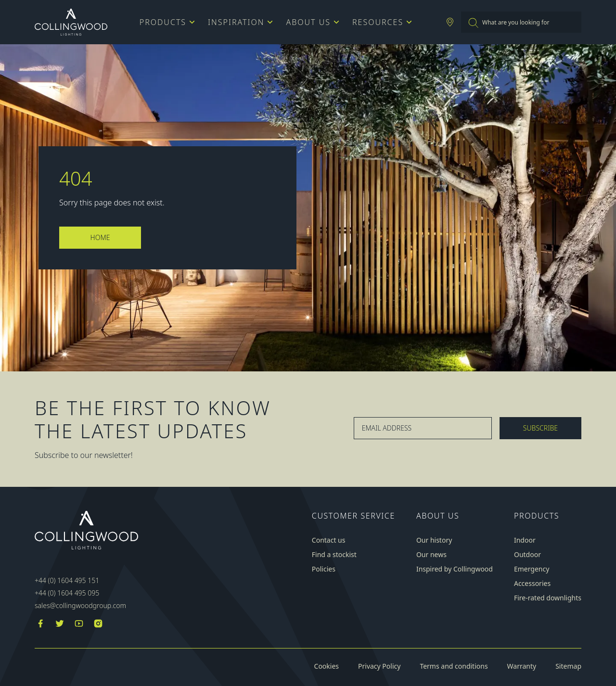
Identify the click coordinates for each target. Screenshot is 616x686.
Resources (381, 22)
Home (100, 237)
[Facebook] (40, 624)
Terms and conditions (454, 666)
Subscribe (540, 428)
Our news (431, 555)
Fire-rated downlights (548, 598)
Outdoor (527, 555)
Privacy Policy (379, 666)
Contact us (329, 540)
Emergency (532, 569)
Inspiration (239, 22)
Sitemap (568, 666)
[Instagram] (98, 624)
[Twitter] (60, 624)
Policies (324, 569)
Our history (434, 540)
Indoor (525, 540)
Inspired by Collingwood (455, 569)
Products (166, 22)
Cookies (327, 666)
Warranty (522, 666)
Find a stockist (334, 555)
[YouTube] (79, 624)
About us (311, 22)
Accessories (532, 584)
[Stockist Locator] (450, 22)
